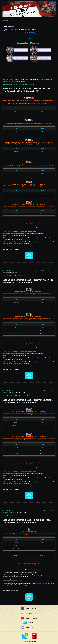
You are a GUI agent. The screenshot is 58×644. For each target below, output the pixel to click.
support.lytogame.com (39, 238)
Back (53, 4)
